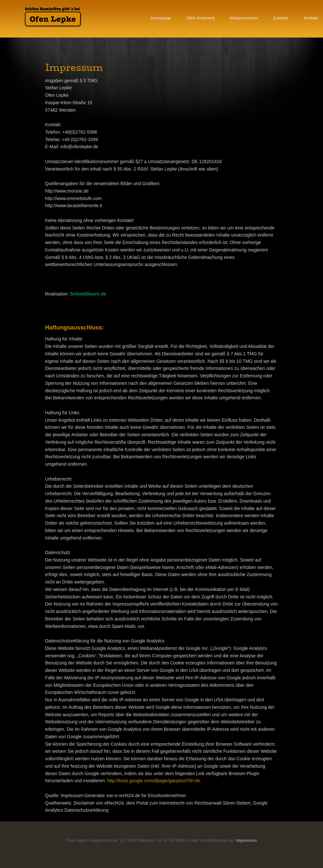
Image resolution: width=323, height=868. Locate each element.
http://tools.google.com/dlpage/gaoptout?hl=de (154, 781)
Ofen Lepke (53, 17)
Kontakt (311, 18)
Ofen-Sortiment (201, 18)
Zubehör (281, 18)
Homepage (161, 18)
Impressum (247, 840)
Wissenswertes (244, 18)
